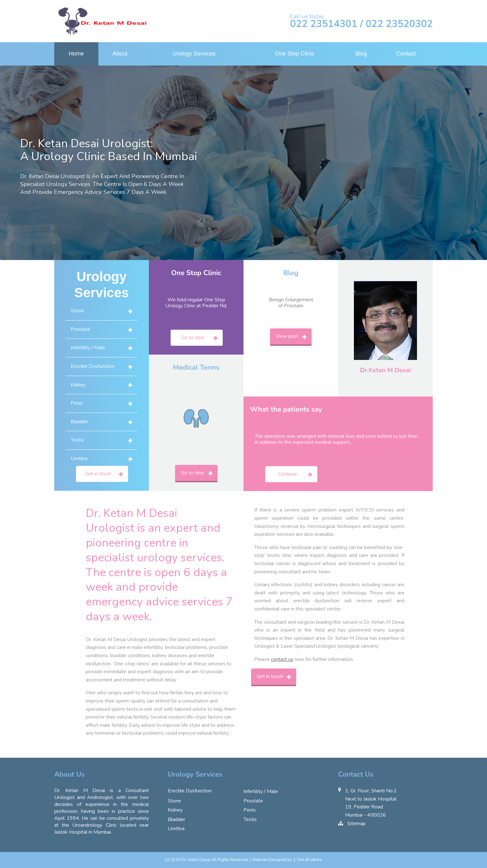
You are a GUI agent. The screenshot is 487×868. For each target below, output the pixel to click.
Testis (77, 440)
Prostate (80, 329)
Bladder (79, 422)
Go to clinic (193, 338)
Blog (361, 54)
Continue (288, 474)
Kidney (78, 385)
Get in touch (98, 474)
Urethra (79, 459)
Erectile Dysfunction (93, 366)
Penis (77, 403)
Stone (77, 311)
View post (287, 336)
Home (76, 54)
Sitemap (356, 824)
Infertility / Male (88, 348)
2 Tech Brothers (308, 860)
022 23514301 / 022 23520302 (361, 24)
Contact (406, 54)
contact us (282, 659)
